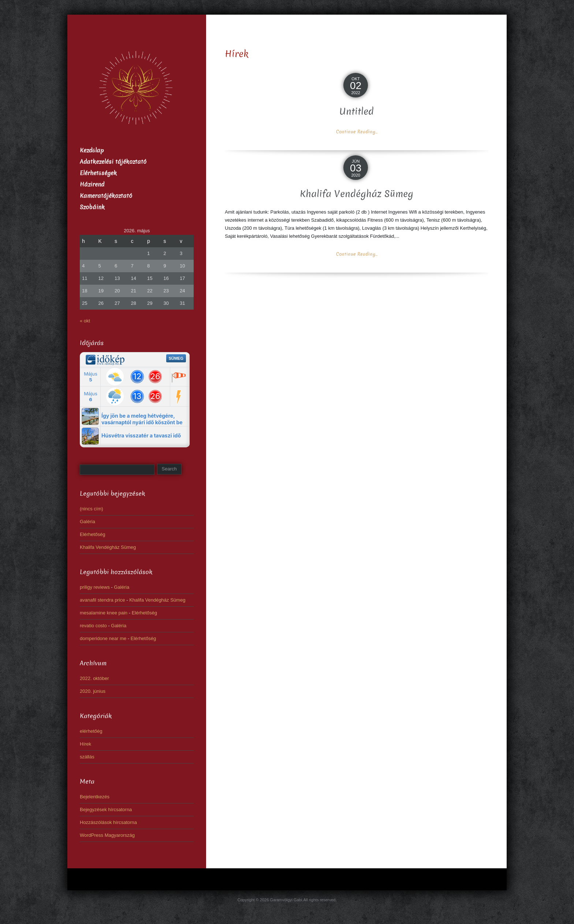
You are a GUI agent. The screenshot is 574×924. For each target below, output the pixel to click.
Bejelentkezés (95, 797)
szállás (87, 757)
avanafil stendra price (102, 600)
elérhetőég (91, 731)
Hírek (85, 744)
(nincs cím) (92, 509)
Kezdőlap (92, 150)
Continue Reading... (357, 132)
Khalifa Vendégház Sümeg (357, 194)
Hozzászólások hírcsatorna (108, 822)
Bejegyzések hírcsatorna (106, 810)
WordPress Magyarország (107, 835)
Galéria (87, 522)
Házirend (92, 184)
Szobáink (92, 207)
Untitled (357, 112)
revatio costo (93, 626)
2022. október (94, 678)
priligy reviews (95, 587)
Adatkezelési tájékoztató (113, 162)
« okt (85, 321)
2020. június (93, 691)
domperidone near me (103, 638)
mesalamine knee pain (104, 613)
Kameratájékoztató (106, 196)
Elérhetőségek (98, 173)
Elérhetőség (92, 534)
